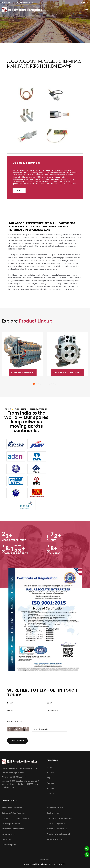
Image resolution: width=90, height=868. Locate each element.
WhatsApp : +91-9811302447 (14, 777)
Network (50, 788)
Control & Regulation (56, 824)
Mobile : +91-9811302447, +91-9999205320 (19, 769)
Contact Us (19, 191)
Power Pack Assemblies (23, 372)
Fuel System (7, 839)
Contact (50, 793)
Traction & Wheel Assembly (59, 834)
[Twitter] (84, 3)
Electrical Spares (9, 845)
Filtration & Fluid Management (60, 818)
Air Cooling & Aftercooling (13, 829)
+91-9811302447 (9, 3)
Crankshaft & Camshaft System (15, 818)
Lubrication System (55, 808)
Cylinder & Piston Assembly (67, 372)
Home (49, 767)
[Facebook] (81, 3)
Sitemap (50, 783)
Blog (49, 778)
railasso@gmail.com (25, 3)
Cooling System (53, 813)
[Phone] (87, 855)
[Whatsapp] (87, 849)
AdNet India (45, 859)
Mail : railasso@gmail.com (13, 773)
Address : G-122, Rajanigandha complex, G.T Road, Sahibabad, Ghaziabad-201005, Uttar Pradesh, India (20, 784)
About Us (51, 772)
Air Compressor (8, 834)
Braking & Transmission (57, 829)
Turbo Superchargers (11, 824)
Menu (84, 10)
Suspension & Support (56, 839)
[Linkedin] (87, 3)
